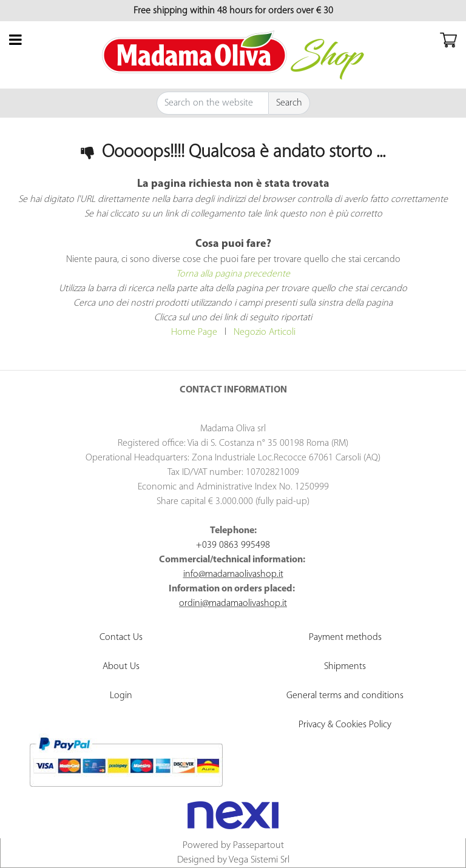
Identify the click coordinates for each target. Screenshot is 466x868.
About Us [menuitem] (121, 667)
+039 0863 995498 (233, 545)
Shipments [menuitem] (345, 667)
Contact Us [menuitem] (121, 638)
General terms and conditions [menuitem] (345, 696)
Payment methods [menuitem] (345, 638)
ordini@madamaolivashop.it (233, 604)
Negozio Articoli (265, 332)
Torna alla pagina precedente (233, 274)
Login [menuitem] (121, 696)
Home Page (194, 332)
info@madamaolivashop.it (233, 574)
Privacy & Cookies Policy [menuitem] (345, 725)
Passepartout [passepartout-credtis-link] (258, 846)
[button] (289, 103)
